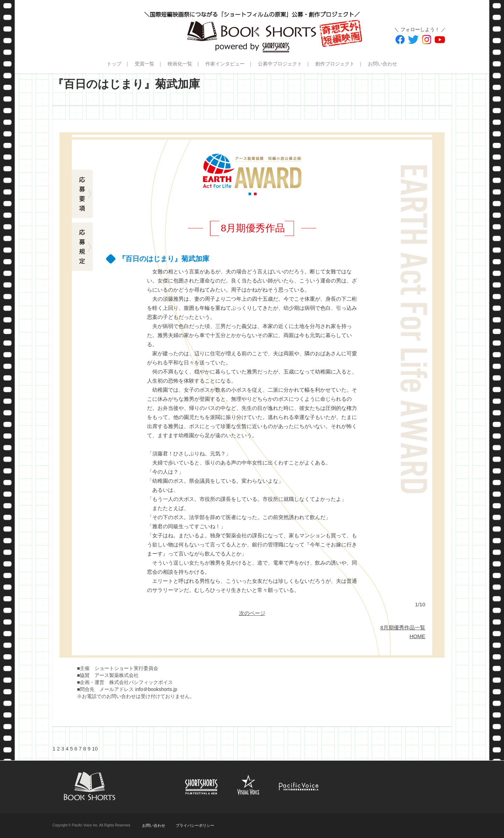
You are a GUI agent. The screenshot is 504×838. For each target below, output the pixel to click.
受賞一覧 (145, 64)
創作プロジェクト (335, 64)
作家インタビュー (225, 64)
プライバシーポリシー (195, 825)
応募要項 (82, 194)
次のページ (252, 613)
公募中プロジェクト (280, 64)
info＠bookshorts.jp (156, 689)
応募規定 (82, 247)
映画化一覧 (180, 64)
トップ (114, 64)
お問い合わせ (383, 64)
